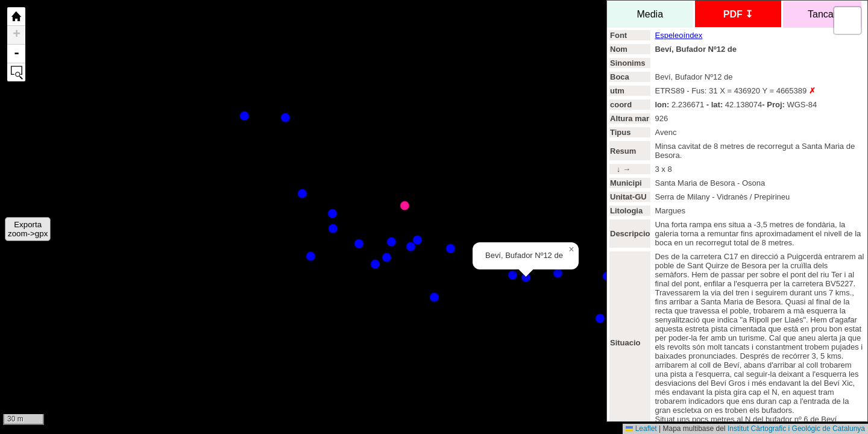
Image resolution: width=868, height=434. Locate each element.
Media (650, 14)
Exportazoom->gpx (28, 229)
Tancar (822, 14)
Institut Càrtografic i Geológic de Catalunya (796, 429)
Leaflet (641, 429)
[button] (571, 250)
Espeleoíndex (678, 35)
